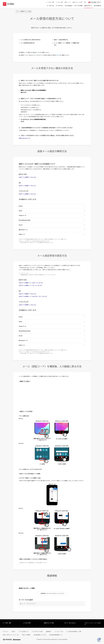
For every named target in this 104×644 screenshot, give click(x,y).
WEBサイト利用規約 (26, 635)
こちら (38, 53)
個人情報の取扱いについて (39, 635)
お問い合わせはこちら (25, 138)
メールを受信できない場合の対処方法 (30, 40)
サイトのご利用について (24, 632)
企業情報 (48, 632)
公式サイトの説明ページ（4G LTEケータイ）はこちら (33, 296)
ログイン (94, 2)
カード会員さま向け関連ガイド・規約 (74, 632)
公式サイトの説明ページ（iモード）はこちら (30, 285)
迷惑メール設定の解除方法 (61, 40)
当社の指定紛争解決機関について (56, 635)
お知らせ (13, 632)
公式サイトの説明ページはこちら (27, 177)
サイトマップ (5, 632)
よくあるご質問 (27, 623)
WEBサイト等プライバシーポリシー (10, 635)
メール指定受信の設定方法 (28, 43)
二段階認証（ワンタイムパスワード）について (52, 593)
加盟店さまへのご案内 (49, 623)
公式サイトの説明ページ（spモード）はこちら (31, 283)
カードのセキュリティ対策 (37, 632)
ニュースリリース (58, 632)
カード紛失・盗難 (7, 623)
